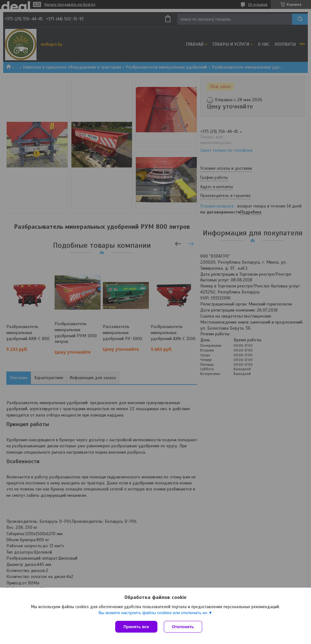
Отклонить (183, 627)
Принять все (136, 627)
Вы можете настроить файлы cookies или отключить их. (153, 613)
